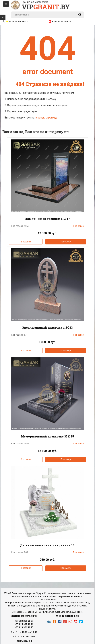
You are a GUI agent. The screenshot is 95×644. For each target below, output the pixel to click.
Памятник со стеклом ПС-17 (47, 219)
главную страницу (46, 118)
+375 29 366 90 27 (24, 621)
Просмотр (66, 242)
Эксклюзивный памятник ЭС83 (47, 327)
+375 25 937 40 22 (24, 624)
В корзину (26, 242)
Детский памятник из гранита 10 (47, 545)
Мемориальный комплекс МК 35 (47, 436)
